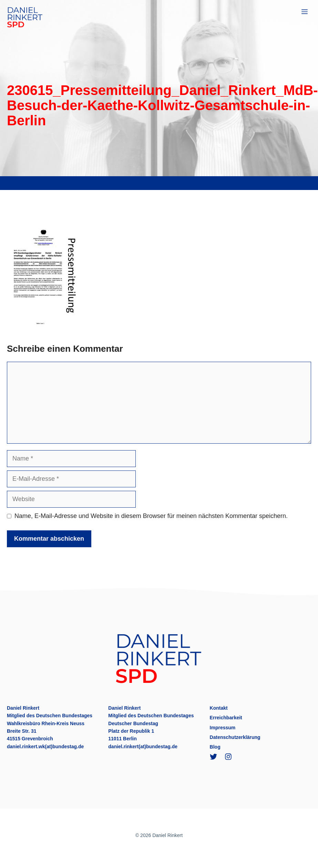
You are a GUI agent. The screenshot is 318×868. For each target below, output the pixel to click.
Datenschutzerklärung (235, 737)
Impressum (223, 728)
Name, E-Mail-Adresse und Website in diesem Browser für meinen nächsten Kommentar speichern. (151, 516)
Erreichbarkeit (226, 718)
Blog (215, 747)
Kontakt (219, 708)
